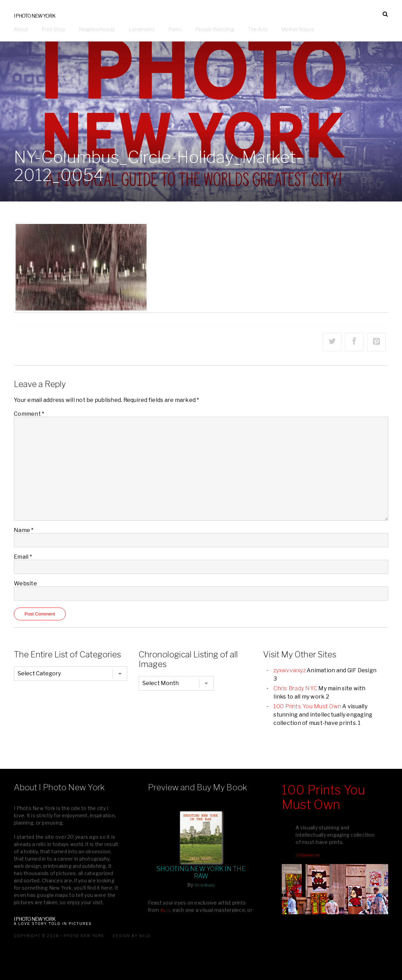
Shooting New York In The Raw (201, 872)
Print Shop (54, 29)
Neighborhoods (97, 29)
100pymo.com (308, 855)
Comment (29, 414)
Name (24, 530)
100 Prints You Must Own (307, 706)
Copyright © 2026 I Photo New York (59, 936)
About (21, 29)
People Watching (215, 29)
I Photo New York (35, 16)
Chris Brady (205, 885)
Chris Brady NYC (295, 688)
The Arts (258, 29)
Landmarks (142, 29)
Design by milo (132, 936)
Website (25, 583)
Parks (175, 29)
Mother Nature (298, 29)
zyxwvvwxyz (289, 670)
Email (23, 557)
